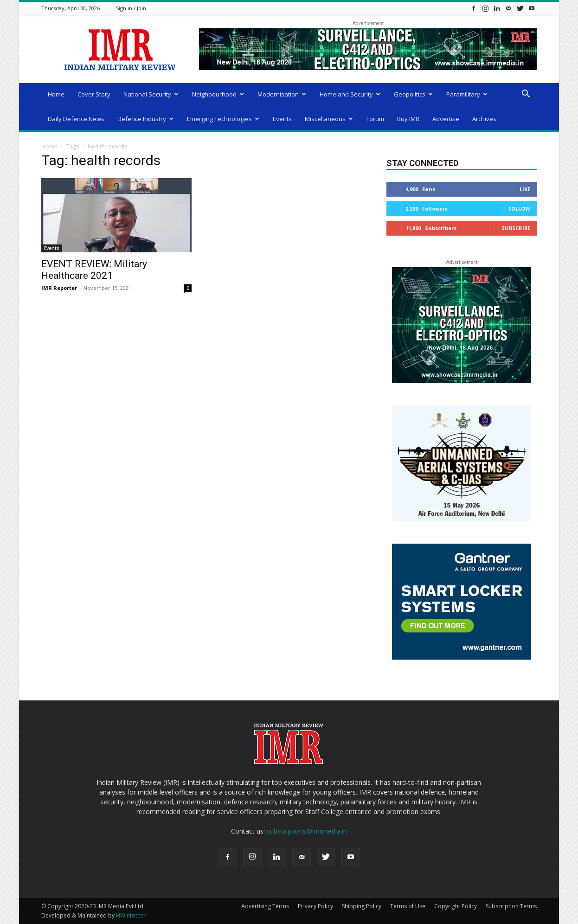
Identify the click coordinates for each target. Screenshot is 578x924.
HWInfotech (131, 915)
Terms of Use (408, 906)
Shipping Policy (362, 906)
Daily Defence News (76, 119)
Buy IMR (408, 119)
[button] (526, 95)
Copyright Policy (456, 906)
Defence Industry (145, 119)
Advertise (446, 119)
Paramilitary (467, 94)
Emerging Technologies (223, 119)
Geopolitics (413, 94)
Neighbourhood (218, 94)
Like (525, 189)
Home (56, 94)
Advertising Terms (265, 906)
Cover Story (94, 94)
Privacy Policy (315, 906)
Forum (375, 119)
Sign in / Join (131, 8)
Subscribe (516, 228)
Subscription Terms (511, 906)
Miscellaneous (329, 119)
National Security (151, 94)
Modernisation (282, 94)
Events (282, 119)
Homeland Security (350, 94)
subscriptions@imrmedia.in (307, 831)
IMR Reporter (59, 288)
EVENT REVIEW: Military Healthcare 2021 (94, 270)
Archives (484, 119)
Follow (519, 209)
